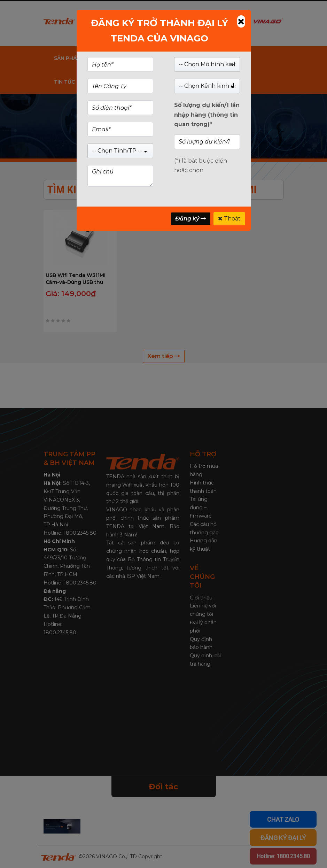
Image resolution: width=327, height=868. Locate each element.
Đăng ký (191, 219)
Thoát (229, 219)
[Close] (241, 21)
